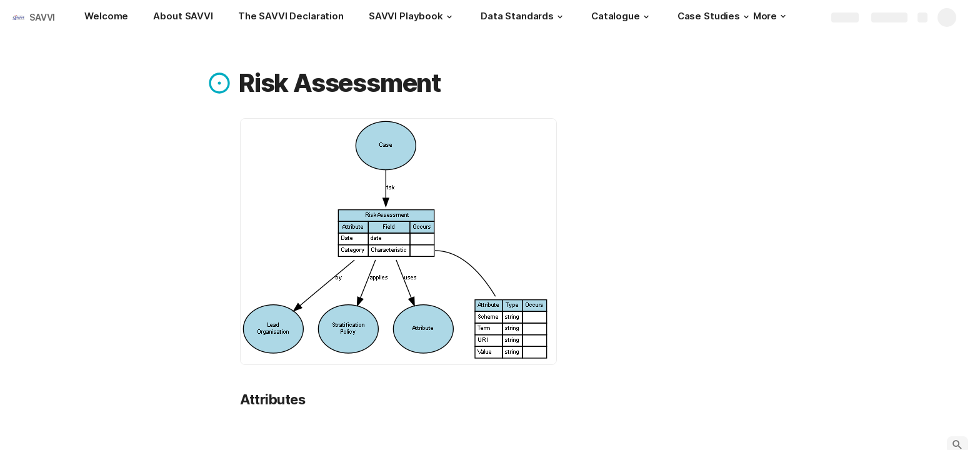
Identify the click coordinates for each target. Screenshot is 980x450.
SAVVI (42, 17)
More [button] (769, 16)
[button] (449, 17)
